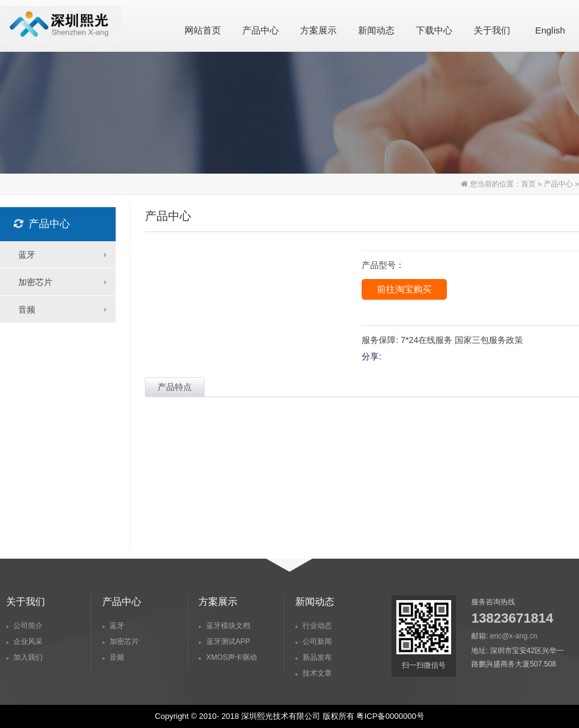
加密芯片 (121, 641)
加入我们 (24, 657)
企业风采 (24, 641)
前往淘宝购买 (404, 289)
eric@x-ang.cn (514, 636)
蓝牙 (113, 626)
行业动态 (314, 626)
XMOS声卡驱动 (228, 657)
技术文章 (314, 673)
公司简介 (24, 626)
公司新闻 (314, 641)
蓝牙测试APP (224, 641)
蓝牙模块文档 (224, 626)
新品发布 (314, 657)
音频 (113, 657)
